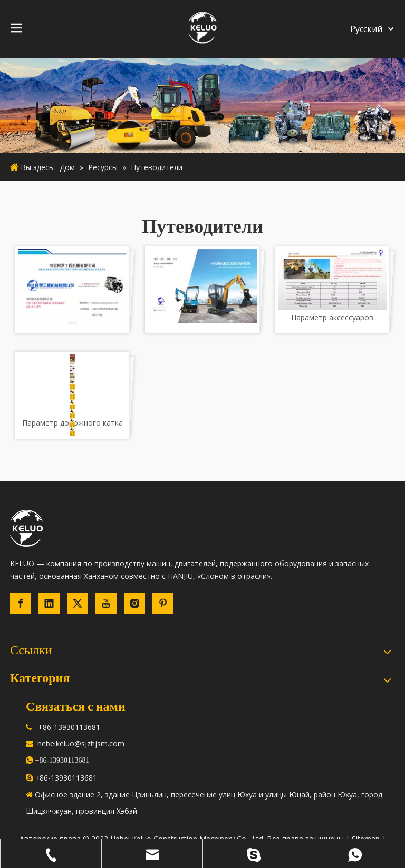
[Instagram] (134, 604)
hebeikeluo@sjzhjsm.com (81, 743)
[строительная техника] (202, 106)
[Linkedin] (49, 604)
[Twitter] (78, 604)
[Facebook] (21, 604)
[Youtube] (106, 604)
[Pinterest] (163, 604)
